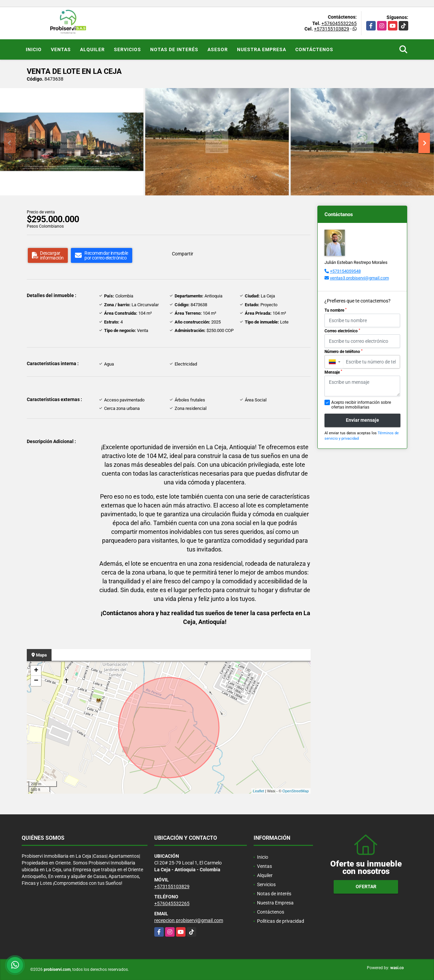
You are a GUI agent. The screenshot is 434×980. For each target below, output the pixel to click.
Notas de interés (174, 49)
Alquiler (92, 49)
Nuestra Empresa (262, 49)
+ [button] (36, 671)
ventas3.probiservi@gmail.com (359, 278)
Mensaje (333, 372)
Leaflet (259, 791)
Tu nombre (336, 310)
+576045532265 (339, 23)
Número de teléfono (343, 352)
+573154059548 (345, 271)
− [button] (36, 681)
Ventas (61, 49)
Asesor (218, 49)
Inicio (34, 49)
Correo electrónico (342, 331)
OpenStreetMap (296, 791)
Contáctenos (314, 49)
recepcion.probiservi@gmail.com (189, 920)
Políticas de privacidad (281, 921)
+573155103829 (332, 29)
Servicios (127, 49)
